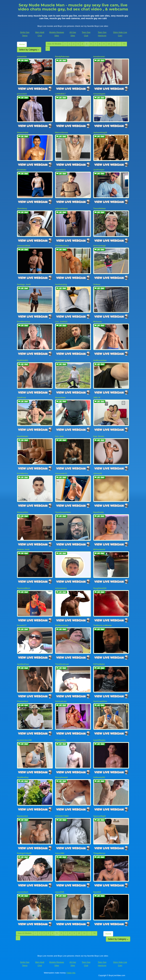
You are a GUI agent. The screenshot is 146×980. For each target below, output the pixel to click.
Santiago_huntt (24, 284)
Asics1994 (60, 853)
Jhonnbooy (22, 209)
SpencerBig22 (99, 816)
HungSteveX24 (100, 588)
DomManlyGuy (24, 322)
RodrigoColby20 (24, 853)
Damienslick (22, 816)
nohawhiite (22, 57)
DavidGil (97, 892)
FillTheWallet (99, 664)
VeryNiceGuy (23, 777)
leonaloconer (99, 57)
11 (114, 44)
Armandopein (99, 94)
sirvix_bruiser (61, 550)
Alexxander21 (61, 474)
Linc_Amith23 (61, 322)
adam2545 (60, 892)
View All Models (54, 44)
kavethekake (22, 436)
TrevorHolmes (99, 209)
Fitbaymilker (61, 740)
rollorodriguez (61, 209)
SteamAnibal (23, 133)
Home (22, 44)
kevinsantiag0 (99, 246)
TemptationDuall (62, 360)
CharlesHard (22, 701)
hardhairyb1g (61, 284)
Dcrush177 (22, 625)
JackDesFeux (23, 664)
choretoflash (23, 892)
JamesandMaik (24, 246)
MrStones (98, 322)
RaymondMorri (24, 588)
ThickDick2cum (62, 664)
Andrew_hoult (23, 550)
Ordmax (97, 284)
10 (109, 44)
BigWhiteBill (22, 360)
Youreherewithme (63, 512)
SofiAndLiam (61, 701)
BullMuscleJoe (62, 625)
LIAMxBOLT (60, 94)
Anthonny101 (99, 777)
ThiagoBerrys (99, 853)
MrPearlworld (99, 550)
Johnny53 (98, 474)
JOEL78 (97, 398)
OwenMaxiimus (62, 246)
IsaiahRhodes (99, 740)
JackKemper (99, 170)
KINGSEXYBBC (62, 816)
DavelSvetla (98, 512)
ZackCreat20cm (100, 701)
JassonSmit (60, 170)
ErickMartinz (22, 474)
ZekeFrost (21, 398)
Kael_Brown (99, 436)
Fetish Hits (71, 973)
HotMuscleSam (100, 360)
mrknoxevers (61, 588)
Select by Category (29, 50)
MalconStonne (61, 133)
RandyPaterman (62, 57)
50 (124, 44)
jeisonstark (22, 94)
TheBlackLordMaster (102, 625)
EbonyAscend (61, 777)
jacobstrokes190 (24, 740)
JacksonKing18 (100, 133)
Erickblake (22, 170)
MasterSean (60, 398)
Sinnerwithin (23, 512)
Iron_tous (59, 436)
